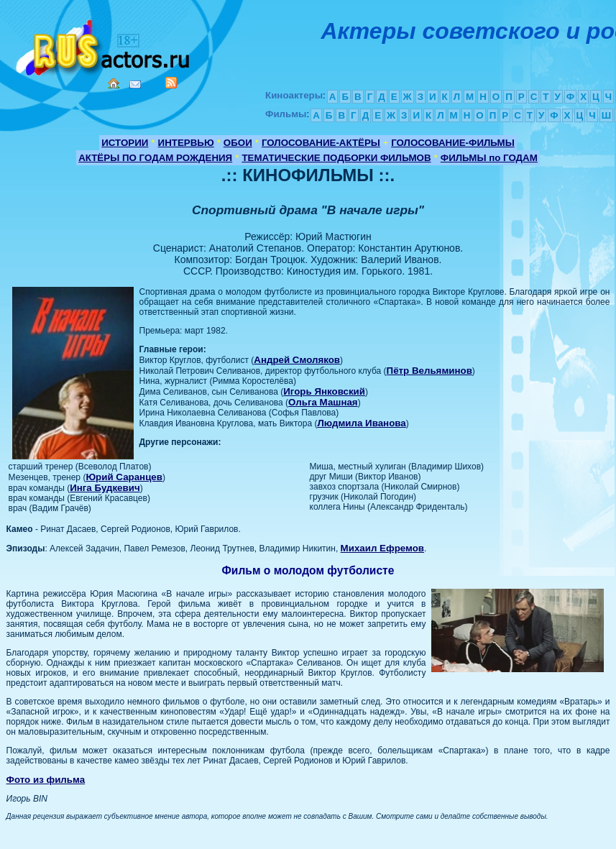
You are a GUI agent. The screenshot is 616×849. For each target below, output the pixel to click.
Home (114, 83)
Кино (104, 45)
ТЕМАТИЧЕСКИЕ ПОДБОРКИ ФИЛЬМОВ (336, 158)
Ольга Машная (323, 402)
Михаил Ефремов (382, 548)
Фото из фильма (46, 780)
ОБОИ (238, 143)
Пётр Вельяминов (429, 371)
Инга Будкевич (105, 488)
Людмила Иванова (361, 423)
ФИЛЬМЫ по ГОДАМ (489, 158)
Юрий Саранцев (124, 477)
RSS (171, 83)
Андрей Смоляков (297, 360)
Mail (135, 84)
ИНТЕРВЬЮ (186, 143)
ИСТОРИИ (125, 143)
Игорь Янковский (324, 391)
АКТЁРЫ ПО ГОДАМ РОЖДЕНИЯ (155, 158)
